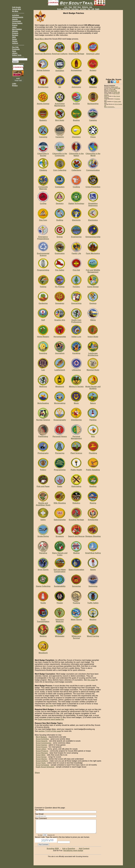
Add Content (84, 851)
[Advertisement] (113, 43)
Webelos (85, 7)
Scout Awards (42, 741)
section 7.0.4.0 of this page (50, 731)
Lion (66, 7)
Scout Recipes (42, 753)
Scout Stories (41, 759)
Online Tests (17, 55)
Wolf (75, 7)
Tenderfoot (66, 9)
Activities (16, 15)
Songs (15, 39)
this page (91, 680)
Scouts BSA (17, 9)
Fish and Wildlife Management (93, 270)
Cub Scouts (17, 7)
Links (14, 84)
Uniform (15, 43)
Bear (79, 7)
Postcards (16, 49)
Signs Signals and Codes (60, 553)
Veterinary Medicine (60, 620)
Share (37, 773)
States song (114, 87)
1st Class (83, 9)
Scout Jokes (41, 749)
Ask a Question (69, 851)
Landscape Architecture (93, 353)
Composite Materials (43, 187)
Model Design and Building (93, 387)
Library (15, 53)
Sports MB (114, 91)
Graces (15, 25)
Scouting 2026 (53, 851)
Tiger (70, 7)
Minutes (15, 31)
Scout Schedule (42, 765)
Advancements (18, 17)
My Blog (15, 11)
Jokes (14, 27)
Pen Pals (15, 47)
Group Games (17, 23)
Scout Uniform (42, 761)
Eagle (97, 9)
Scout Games (41, 745)
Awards (15, 19)
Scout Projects (42, 751)
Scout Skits (41, 755)
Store (14, 51)
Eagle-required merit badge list (51, 719)
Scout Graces (41, 747)
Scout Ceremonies (44, 743)
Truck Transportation (43, 620)
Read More (39, 39)
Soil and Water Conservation (60, 570)
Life (93, 9)
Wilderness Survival (76, 636)
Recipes (15, 35)
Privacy (15, 86)
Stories (15, 41)
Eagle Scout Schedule (45, 767)
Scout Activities (42, 739)
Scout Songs (41, 757)
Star (89, 9)
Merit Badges (17, 29)
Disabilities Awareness (93, 204)
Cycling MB (117, 88)
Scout (59, 9)
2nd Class (75, 9)
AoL (91, 7)
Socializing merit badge (73, 853)
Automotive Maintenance (60, 104)
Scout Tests (41, 763)
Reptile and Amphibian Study (43, 503)
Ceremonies (17, 21)
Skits (14, 37)
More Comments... (110, 107)
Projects (15, 33)
